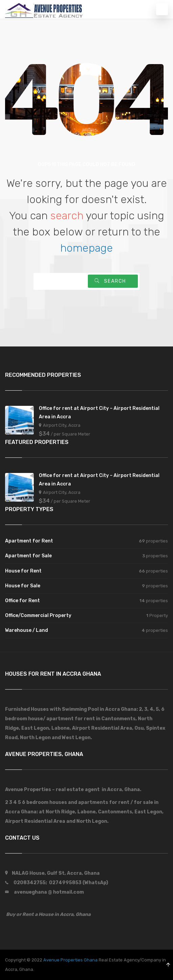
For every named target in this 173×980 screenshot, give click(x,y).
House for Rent (23, 571)
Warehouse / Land (27, 630)
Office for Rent (22, 601)
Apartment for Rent (29, 541)
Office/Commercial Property (38, 615)
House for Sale (23, 586)
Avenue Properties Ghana (70, 960)
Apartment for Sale (28, 556)
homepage (86, 248)
